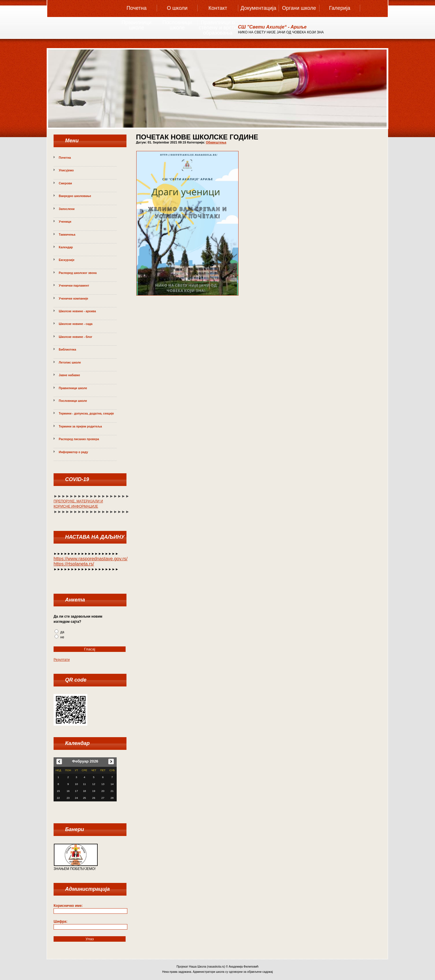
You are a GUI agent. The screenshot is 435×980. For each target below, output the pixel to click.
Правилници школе (136, 25)
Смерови (65, 183)
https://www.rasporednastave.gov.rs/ (91, 559)
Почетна (137, 8)
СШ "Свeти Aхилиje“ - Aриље (272, 27)
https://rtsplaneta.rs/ (74, 564)
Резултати (62, 660)
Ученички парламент (74, 286)
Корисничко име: (68, 906)
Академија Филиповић (244, 967)
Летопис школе (70, 363)
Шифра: (60, 922)
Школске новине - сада (76, 324)
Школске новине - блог (75, 337)
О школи (177, 8)
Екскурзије (67, 260)
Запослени (67, 209)
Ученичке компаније (73, 299)
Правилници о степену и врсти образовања (218, 25)
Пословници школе (177, 25)
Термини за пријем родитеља (80, 426)
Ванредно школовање (75, 196)
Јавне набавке (69, 375)
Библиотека (67, 350)
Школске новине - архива (77, 311)
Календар (66, 247)
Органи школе (299, 8)
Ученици (65, 222)
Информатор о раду (73, 452)
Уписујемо (66, 170)
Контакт (218, 8)
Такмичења (67, 235)
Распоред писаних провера (79, 439)
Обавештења (216, 142)
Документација (258, 8)
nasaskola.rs (216, 967)
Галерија (340, 8)
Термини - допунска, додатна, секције (86, 414)
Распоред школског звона (78, 273)
